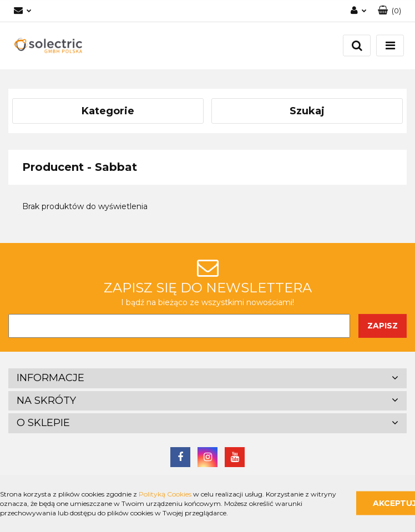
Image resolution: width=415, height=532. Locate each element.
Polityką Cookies (165, 494)
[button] (389, 11)
